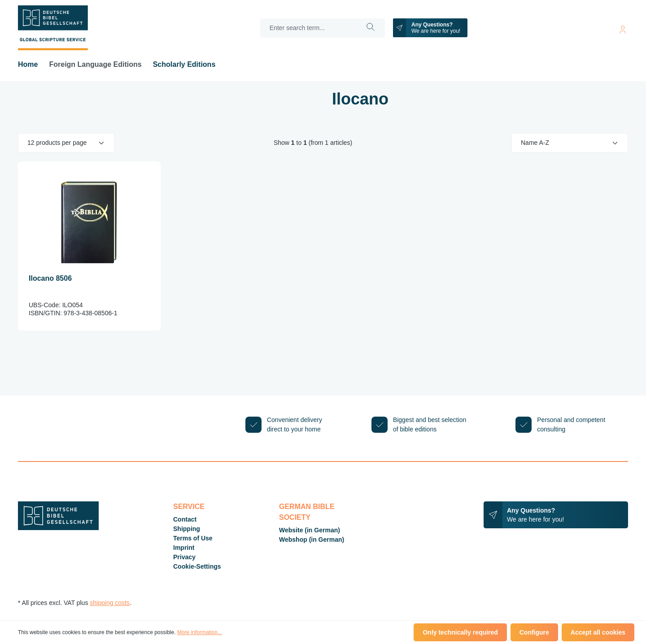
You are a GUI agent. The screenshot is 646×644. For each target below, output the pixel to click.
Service (189, 507)
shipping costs (110, 603)
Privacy (184, 557)
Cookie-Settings (197, 566)
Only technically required (460, 632)
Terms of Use (193, 538)
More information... (200, 632)
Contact (185, 519)
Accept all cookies (598, 632)
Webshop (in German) (312, 540)
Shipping (187, 529)
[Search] (371, 28)
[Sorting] (570, 143)
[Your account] (623, 28)
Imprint (184, 548)
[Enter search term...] (309, 28)
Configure (534, 632)
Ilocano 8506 (50, 278)
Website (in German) (310, 530)
